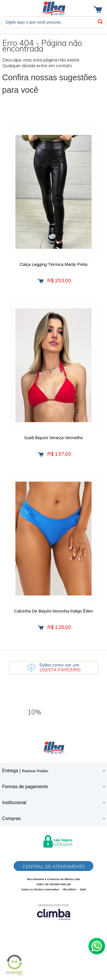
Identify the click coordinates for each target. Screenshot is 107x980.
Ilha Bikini (53, 8)
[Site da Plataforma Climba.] (54, 912)
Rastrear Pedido (35, 771)
